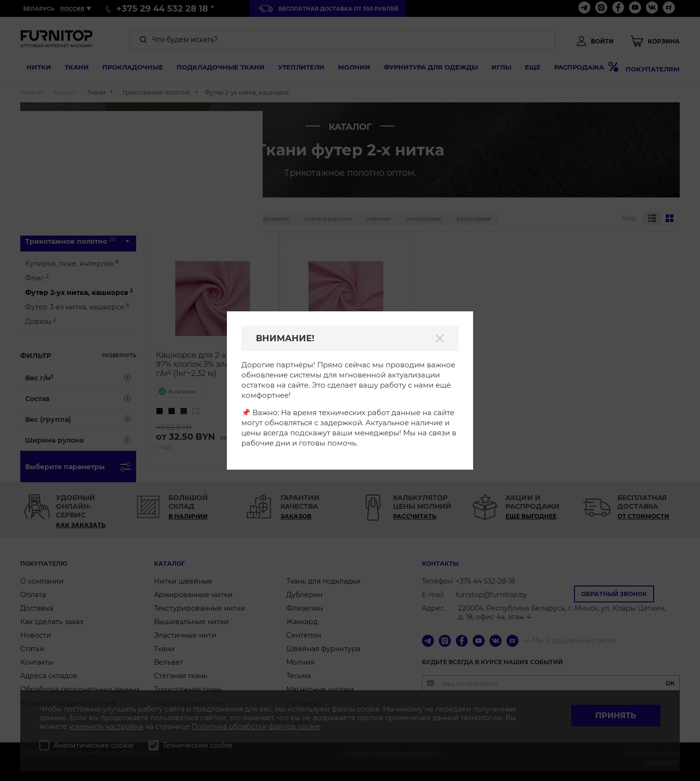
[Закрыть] (440, 338)
